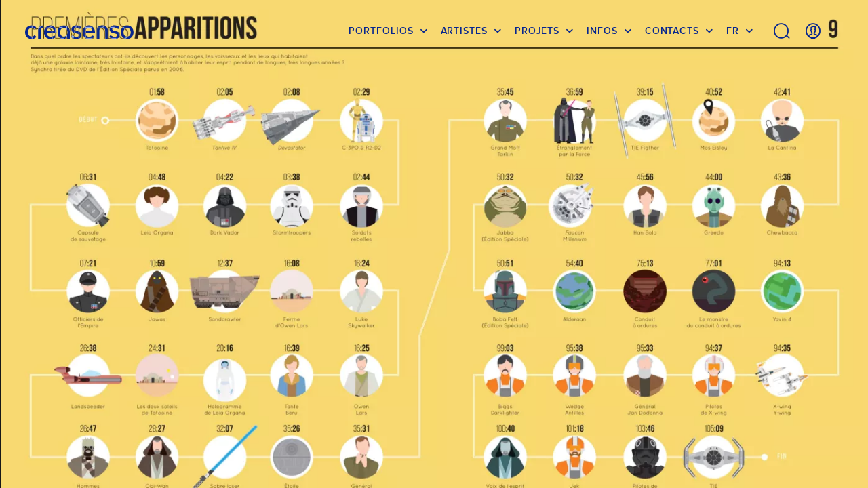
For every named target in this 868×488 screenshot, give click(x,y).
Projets (537, 30)
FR (733, 30)
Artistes (464, 30)
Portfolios (381, 30)
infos (602, 30)
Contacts (672, 30)
